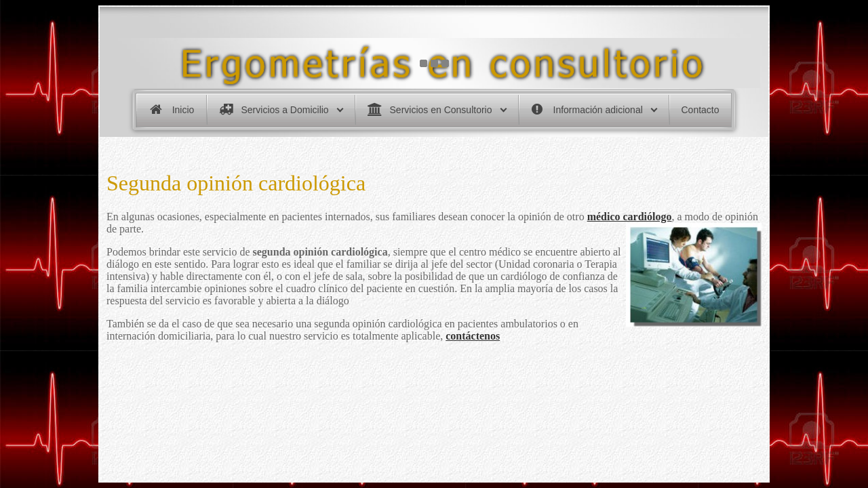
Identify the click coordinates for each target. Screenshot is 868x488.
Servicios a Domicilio (285, 110)
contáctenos (473, 336)
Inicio (183, 110)
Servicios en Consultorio (441, 110)
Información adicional (598, 110)
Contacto (701, 110)
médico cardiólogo (630, 217)
